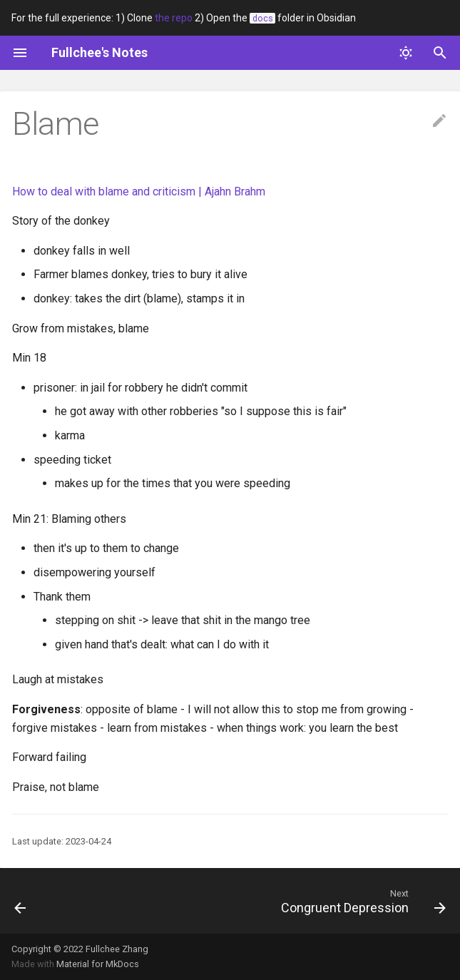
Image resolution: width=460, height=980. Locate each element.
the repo (174, 18)
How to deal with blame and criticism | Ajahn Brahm (139, 192)
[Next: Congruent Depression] (361, 901)
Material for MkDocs (98, 964)
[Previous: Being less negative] (21, 901)
